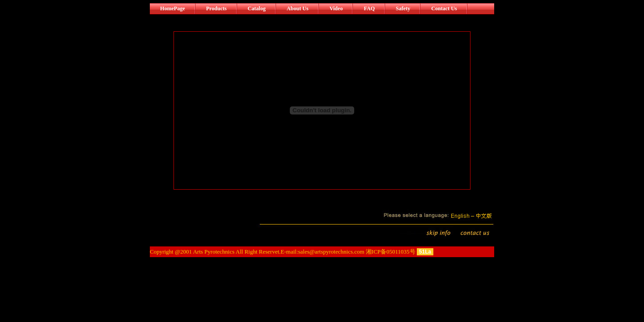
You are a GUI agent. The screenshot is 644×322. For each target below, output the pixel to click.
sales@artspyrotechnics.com (331, 252)
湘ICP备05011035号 (391, 252)
